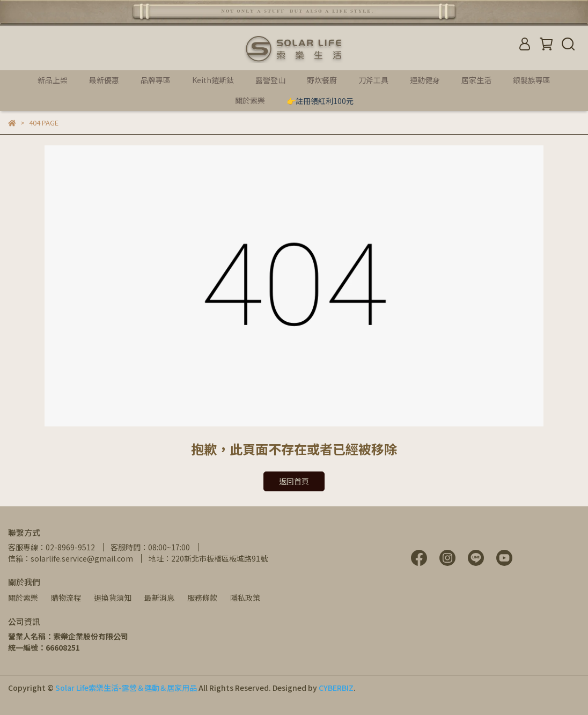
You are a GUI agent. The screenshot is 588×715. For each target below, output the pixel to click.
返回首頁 (294, 481)
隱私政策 (245, 598)
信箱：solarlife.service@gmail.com (71, 558)
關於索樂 (23, 598)
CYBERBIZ (336, 688)
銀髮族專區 (532, 80)
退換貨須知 (113, 598)
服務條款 (202, 598)
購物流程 (66, 598)
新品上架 (53, 80)
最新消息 (159, 598)
